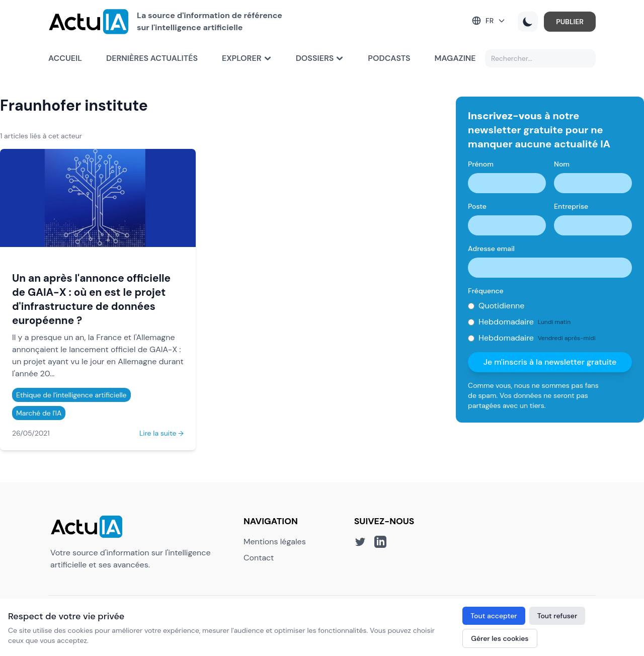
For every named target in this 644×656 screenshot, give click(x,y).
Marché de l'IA (39, 413)
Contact (259, 558)
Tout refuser (557, 616)
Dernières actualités (152, 58)
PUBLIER (570, 22)
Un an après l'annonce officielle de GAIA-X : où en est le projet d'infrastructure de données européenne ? (91, 299)
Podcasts (389, 58)
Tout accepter (494, 616)
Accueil (65, 58)
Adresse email (491, 249)
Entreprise (571, 206)
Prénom (481, 164)
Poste (477, 206)
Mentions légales (275, 542)
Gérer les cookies (500, 638)
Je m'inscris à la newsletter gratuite (550, 362)
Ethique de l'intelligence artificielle (71, 395)
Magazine (455, 58)
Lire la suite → (162, 433)
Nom (562, 164)
